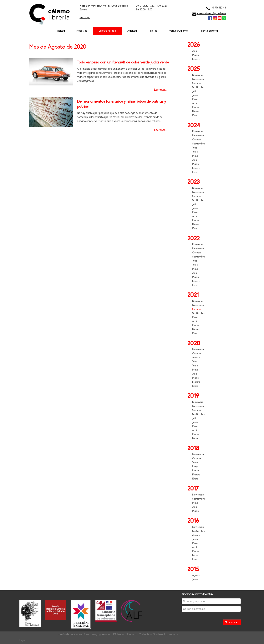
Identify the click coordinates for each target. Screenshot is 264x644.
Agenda (132, 31)
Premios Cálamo (178, 31)
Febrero (196, 59)
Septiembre (198, 87)
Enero (195, 116)
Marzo (195, 55)
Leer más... (161, 90)
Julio (195, 91)
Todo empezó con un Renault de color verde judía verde (123, 62)
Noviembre (198, 79)
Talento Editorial (209, 31)
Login (22, 640)
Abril (195, 51)
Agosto (196, 358)
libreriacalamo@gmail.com (211, 14)
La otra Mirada (107, 31)
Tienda (61, 31)
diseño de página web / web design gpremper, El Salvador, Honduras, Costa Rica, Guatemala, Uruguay (118, 634)
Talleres (153, 31)
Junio (195, 95)
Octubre (197, 83)
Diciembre (198, 75)
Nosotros (82, 31)
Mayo (195, 99)
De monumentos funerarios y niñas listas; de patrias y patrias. (122, 104)
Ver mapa (85, 17)
